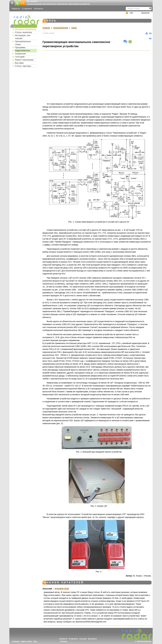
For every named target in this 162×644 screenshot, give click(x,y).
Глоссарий (20, 57)
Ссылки (83, 639)
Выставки (19, 63)
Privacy (64, 641)
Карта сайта (27, 641)
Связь (74, 28)
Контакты (39, 8)
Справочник (20, 54)
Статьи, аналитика (23, 32)
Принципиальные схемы (23, 43)
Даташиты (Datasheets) (26, 29)
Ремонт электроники (24, 60)
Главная (46, 28)
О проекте (27, 8)
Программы (20, 47)
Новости (16, 8)
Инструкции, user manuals (23, 37)
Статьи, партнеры (23, 66)
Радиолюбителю (22, 51)
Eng (35, 641)
